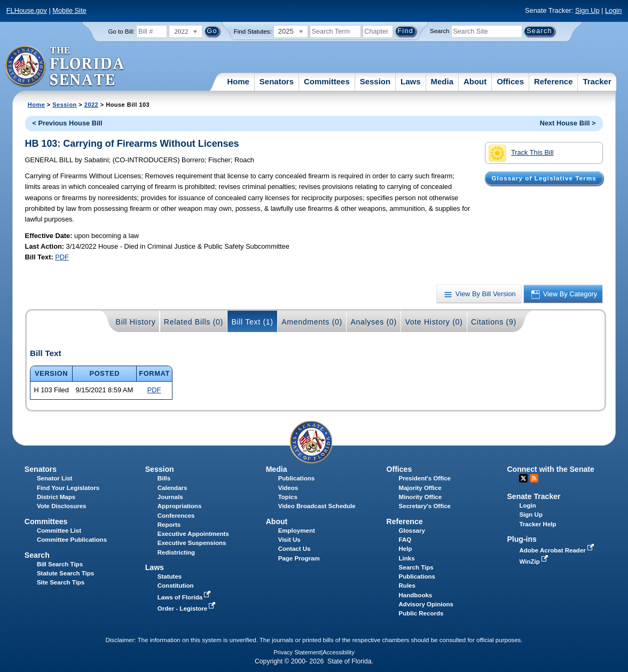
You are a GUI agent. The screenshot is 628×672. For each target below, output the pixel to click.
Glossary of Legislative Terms (544, 178)
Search (439, 31)
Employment (297, 531)
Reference (554, 81)
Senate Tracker (533, 496)
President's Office (425, 478)
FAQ (405, 540)
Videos (288, 488)
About (475, 81)
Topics (288, 497)
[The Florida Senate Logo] (65, 67)
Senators (277, 81)
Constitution (176, 586)
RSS (534, 478)
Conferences (176, 516)
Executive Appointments (193, 534)
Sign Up (587, 10)
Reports (169, 525)
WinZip (534, 562)
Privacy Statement (297, 652)
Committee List (59, 531)
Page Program (299, 558)
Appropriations (180, 506)
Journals (170, 497)
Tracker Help (537, 524)
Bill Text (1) (252, 322)
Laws (411, 81)
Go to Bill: (121, 31)
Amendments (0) (312, 322)
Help (406, 549)
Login (613, 10)
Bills (164, 478)
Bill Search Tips (60, 564)
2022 (91, 105)
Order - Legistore (188, 608)
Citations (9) (494, 322)
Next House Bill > (568, 123)
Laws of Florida (185, 597)
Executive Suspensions (192, 543)
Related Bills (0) (194, 322)
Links (407, 558)
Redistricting (176, 552)
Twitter (523, 478)
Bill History (136, 322)
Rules (407, 586)
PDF (62, 257)
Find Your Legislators (68, 488)
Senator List (55, 478)
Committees (327, 81)
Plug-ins (522, 539)
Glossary (412, 531)
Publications (296, 478)
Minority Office (421, 497)
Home (238, 81)
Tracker (597, 81)
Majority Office (420, 488)
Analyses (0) (374, 322)
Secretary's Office (425, 506)
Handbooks (416, 595)
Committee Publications (72, 540)
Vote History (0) (434, 322)
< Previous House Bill (67, 123)
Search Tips (416, 567)
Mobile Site (69, 10)
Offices (510, 81)
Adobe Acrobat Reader (558, 550)
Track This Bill (521, 153)
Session (375, 81)
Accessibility (339, 652)
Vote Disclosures (62, 506)
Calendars (172, 488)
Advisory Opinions (426, 604)
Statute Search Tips (65, 573)
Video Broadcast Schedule (317, 506)
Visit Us (289, 540)
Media (442, 81)
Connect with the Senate (550, 469)
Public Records (421, 613)
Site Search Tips (61, 582)
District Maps (56, 497)
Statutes (170, 576)
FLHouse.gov (27, 10)
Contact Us (295, 549)
